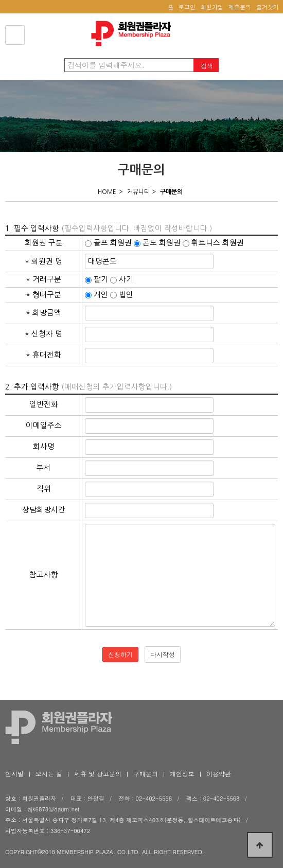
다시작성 (163, 654)
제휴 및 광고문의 (98, 774)
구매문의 (146, 774)
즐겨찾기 (268, 7)
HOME (107, 192)
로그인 (187, 7)
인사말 (14, 774)
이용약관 (219, 774)
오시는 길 (49, 774)
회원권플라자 (134, 33)
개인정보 (182, 774)
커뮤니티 (138, 192)
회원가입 (212, 7)
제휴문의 (240, 7)
